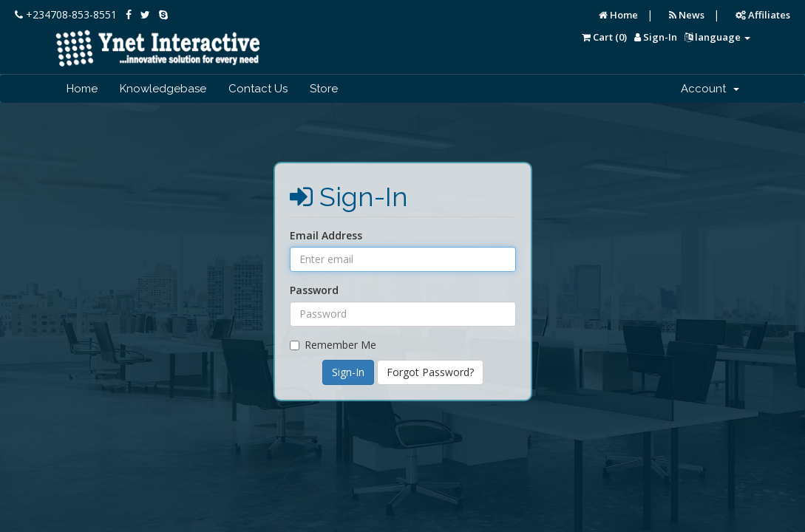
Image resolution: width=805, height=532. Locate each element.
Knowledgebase (163, 89)
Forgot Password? (430, 372)
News (687, 15)
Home (618, 15)
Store (324, 89)
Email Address (326, 235)
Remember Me (333, 345)
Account (710, 89)
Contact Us (258, 89)
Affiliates (763, 15)
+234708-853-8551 (66, 14)
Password (314, 290)
